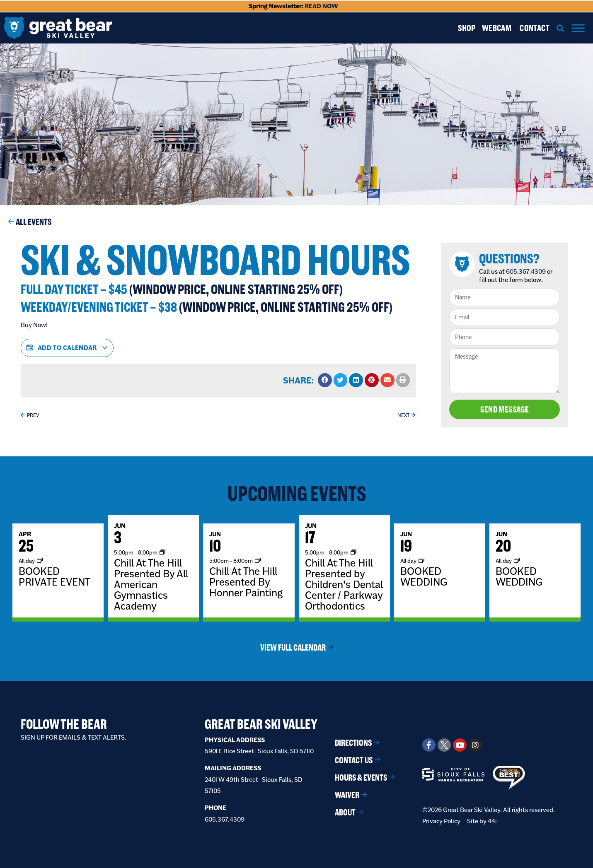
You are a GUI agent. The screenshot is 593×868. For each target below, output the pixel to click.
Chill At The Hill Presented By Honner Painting (246, 582)
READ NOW (321, 6)
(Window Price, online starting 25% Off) (236, 289)
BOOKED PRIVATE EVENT (54, 576)
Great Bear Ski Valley (261, 724)
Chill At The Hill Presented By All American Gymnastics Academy (151, 584)
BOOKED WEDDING (424, 576)
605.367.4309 (526, 271)
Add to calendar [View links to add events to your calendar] (67, 348)
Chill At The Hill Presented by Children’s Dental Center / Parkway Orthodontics (344, 584)
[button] (560, 28)
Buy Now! (34, 325)
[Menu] (578, 28)
